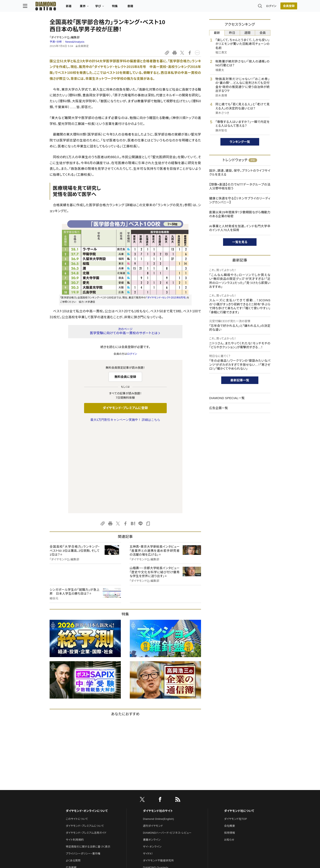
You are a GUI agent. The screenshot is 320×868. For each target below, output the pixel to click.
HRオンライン (151, 796)
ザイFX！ (148, 768)
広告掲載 (71, 782)
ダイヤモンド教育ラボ (156, 810)
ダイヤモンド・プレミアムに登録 (125, 408)
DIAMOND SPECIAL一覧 (227, 398)
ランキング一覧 (240, 142)
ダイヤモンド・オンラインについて (87, 725)
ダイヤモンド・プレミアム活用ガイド (86, 747)
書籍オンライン (152, 754)
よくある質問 (73, 775)
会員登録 (262, 7)
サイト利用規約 (75, 754)
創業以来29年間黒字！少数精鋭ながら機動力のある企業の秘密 (240, 214)
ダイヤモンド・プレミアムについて (85, 740)
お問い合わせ (74, 789)
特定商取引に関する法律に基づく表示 (88, 761)
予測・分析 (56, 42)
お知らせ (229, 754)
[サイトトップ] (68, 7)
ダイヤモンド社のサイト (158, 725)
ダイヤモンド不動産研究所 (158, 775)
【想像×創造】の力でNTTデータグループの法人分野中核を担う (240, 186)
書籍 (157, 7)
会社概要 (229, 740)
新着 (96, 7)
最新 (217, 33)
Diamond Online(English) (159, 733)
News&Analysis (75, 42)
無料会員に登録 (125, 377)
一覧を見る (240, 242)
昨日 (232, 33)
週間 (247, 33)
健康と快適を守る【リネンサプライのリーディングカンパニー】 (240, 200)
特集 (142, 7)
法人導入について (76, 796)
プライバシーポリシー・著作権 (83, 768)
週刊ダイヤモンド (153, 740)
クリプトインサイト (154, 803)
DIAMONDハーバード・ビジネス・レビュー (167, 747)
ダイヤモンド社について (239, 725)
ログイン (244, 7)
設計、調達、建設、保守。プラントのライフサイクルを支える (240, 173)
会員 (263, 33)
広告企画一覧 (219, 408)
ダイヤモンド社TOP (236, 733)
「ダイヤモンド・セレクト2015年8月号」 (166, 298)
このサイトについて (77, 733)
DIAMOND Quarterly (156, 782)
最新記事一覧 (240, 380)
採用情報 (229, 747)
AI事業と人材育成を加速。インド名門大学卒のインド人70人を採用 (240, 228)
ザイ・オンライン (152, 761)
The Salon (149, 789)
